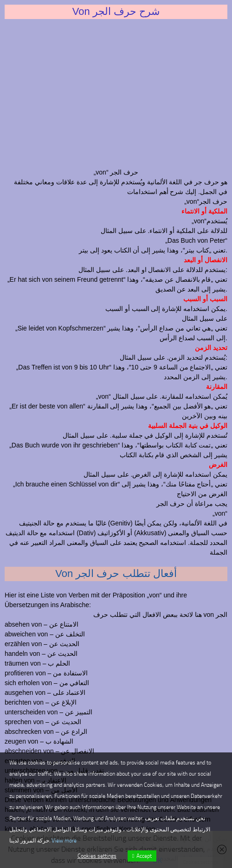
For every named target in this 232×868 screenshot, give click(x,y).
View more (64, 841)
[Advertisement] (116, 93)
